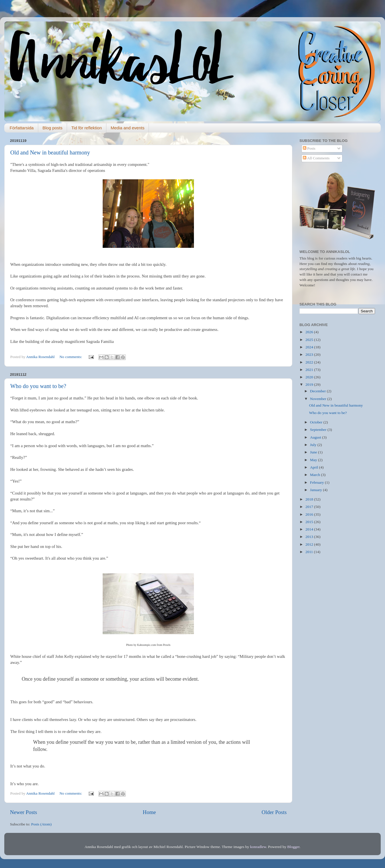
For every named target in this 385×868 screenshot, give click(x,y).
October (317, 422)
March (316, 475)
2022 (310, 362)
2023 (310, 354)
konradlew (258, 847)
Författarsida (22, 128)
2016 (310, 514)
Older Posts (274, 812)
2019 (310, 384)
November (319, 399)
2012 (310, 544)
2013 (310, 537)
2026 (310, 332)
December (318, 391)
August (316, 437)
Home (149, 812)
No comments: (71, 357)
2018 (310, 499)
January (316, 490)
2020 (310, 377)
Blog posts (52, 128)
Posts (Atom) (41, 824)
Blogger (293, 847)
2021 (310, 370)
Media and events (127, 128)
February (317, 482)
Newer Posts (24, 812)
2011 (310, 552)
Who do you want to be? (38, 386)
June (314, 452)
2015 (310, 522)
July (314, 445)
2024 (310, 347)
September (319, 430)
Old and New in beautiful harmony (50, 152)
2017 (310, 507)
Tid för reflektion (87, 128)
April (315, 467)
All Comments (316, 158)
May (314, 460)
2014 (310, 529)
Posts (309, 148)
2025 (310, 340)
